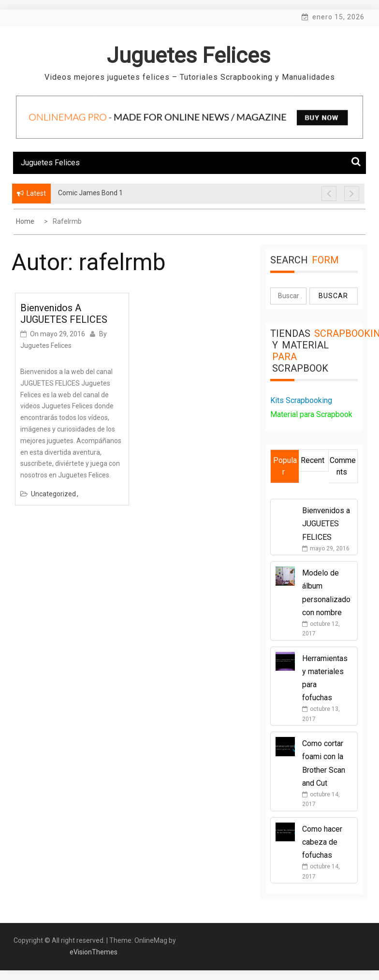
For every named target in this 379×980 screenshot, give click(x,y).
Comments (343, 466)
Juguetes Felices (189, 55)
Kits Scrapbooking (301, 400)
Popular (285, 466)
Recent (313, 460)
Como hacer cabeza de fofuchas (322, 842)
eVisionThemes (94, 952)
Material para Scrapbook (311, 414)
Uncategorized (53, 494)
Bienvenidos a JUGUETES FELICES (64, 314)
